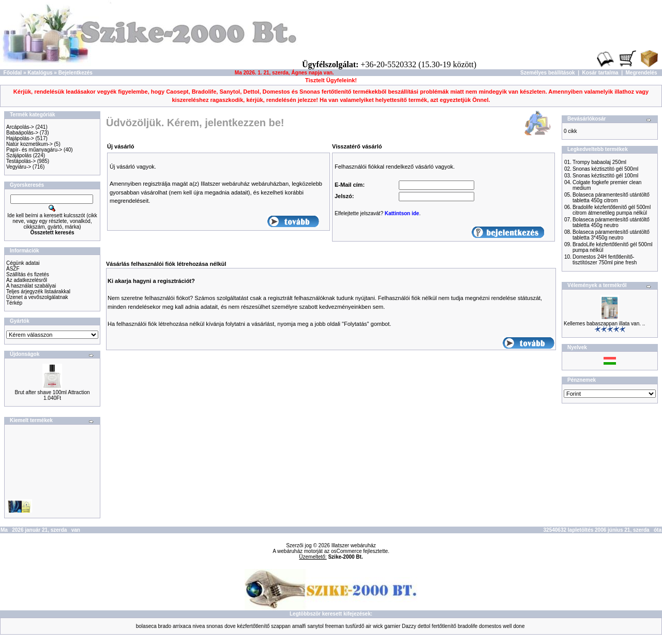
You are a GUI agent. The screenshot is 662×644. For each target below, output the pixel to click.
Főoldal (13, 73)
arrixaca (182, 626)
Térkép (14, 303)
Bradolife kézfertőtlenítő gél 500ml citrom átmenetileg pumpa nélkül (612, 210)
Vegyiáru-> (19, 167)
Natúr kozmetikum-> (29, 144)
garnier (392, 626)
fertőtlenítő (444, 626)
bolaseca (146, 626)
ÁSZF (13, 269)
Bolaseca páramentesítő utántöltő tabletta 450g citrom (611, 198)
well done (514, 626)
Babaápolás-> (22, 133)
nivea (199, 626)
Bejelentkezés (76, 73)
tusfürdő (355, 626)
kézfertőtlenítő (253, 626)
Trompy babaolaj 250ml (599, 162)
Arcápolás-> (20, 127)
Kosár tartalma (600, 73)
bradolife (468, 626)
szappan (281, 626)
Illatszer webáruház (354, 545)
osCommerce (346, 551)
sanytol (315, 626)
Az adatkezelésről (27, 280)
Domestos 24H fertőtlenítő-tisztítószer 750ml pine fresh (605, 260)
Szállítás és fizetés (28, 274)
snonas (215, 626)
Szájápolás (19, 155)
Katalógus (40, 73)
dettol (424, 626)
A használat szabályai (31, 286)
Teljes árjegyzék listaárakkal (38, 291)
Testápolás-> (21, 161)
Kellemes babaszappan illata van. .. (604, 324)
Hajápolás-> (20, 138)
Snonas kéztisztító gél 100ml (605, 176)
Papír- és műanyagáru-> (34, 150)
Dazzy (409, 626)
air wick (374, 626)
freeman (335, 626)
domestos (490, 626)
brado (165, 626)
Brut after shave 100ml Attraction (52, 392)
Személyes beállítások (548, 73)
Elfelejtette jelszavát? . (378, 213)
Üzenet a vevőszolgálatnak (37, 297)
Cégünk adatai (23, 263)
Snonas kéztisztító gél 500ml (605, 169)
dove (230, 626)
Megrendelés (642, 73)
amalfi (299, 626)
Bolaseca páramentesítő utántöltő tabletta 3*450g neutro (611, 235)
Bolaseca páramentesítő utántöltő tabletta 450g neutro (611, 222)
